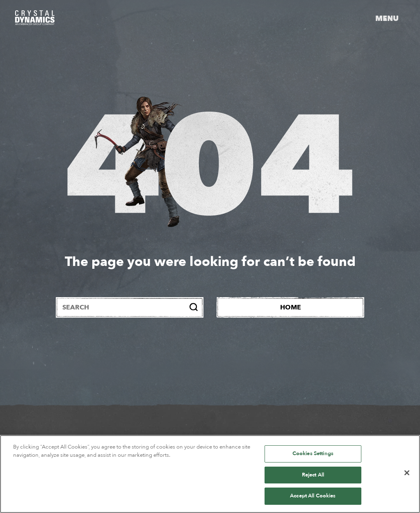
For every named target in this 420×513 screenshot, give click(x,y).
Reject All (313, 475)
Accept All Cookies (313, 496)
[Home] (290, 307)
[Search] (194, 307)
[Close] (407, 473)
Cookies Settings (313, 453)
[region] (210, 474)
